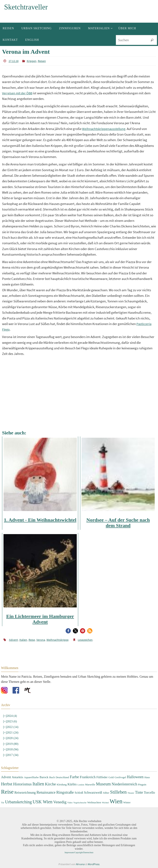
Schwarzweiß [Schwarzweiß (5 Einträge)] (93, 793)
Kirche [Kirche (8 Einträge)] (50, 784)
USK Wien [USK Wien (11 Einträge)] (43, 802)
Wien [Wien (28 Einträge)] (116, 801)
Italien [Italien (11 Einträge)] (38, 784)
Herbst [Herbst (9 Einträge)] (7, 784)
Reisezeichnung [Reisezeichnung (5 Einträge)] (25, 793)
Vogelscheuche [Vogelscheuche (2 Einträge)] (80, 803)
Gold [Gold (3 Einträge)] (111, 777)
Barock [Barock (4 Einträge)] (44, 777)
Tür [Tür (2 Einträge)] (3, 803)
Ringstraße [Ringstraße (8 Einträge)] (65, 792)
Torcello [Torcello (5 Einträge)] (149, 793)
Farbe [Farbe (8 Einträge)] (74, 777)
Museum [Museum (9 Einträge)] (103, 784)
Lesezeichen (77, 640)
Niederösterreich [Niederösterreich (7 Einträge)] (124, 784)
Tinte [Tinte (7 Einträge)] (139, 792)
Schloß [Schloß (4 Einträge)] (79, 793)
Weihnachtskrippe (51, 640)
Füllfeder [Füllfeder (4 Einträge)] (102, 777)
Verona (37, 640)
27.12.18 (13, 61)
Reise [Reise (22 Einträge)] (7, 792)
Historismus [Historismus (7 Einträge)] (22, 784)
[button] (68, 631)
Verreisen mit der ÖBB (18, 93)
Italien (21, 640)
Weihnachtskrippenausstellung (104, 129)
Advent (13, 640)
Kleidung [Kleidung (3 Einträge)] (62, 784)
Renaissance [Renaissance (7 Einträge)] (46, 792)
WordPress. (94, 864)
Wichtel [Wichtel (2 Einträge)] (105, 803)
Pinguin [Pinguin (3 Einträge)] (142, 784)
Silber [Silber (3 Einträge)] (106, 793)
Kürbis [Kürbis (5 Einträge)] (72, 784)
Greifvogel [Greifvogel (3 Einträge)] (120, 777)
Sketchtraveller (26, 7)
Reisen (39, 61)
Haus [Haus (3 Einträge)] (147, 777)
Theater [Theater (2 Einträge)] (131, 793)
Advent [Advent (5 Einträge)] (6, 777)
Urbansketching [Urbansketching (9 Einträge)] (18, 802)
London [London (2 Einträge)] (81, 785)
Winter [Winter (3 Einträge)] (127, 802)
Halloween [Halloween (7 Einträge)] (135, 777)
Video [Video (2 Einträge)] (70, 803)
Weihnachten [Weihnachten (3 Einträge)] (94, 802)
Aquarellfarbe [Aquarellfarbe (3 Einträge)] (31, 777)
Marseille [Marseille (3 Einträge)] (90, 784)
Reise (29, 640)
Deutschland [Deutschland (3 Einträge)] (62, 777)
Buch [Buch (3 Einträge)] (52, 777)
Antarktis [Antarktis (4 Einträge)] (17, 777)
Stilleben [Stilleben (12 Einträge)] (118, 792)
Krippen (30, 61)
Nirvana (80, 864)
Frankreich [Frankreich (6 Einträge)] (88, 777)
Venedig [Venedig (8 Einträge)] (60, 802)
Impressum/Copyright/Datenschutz (79, 852)
